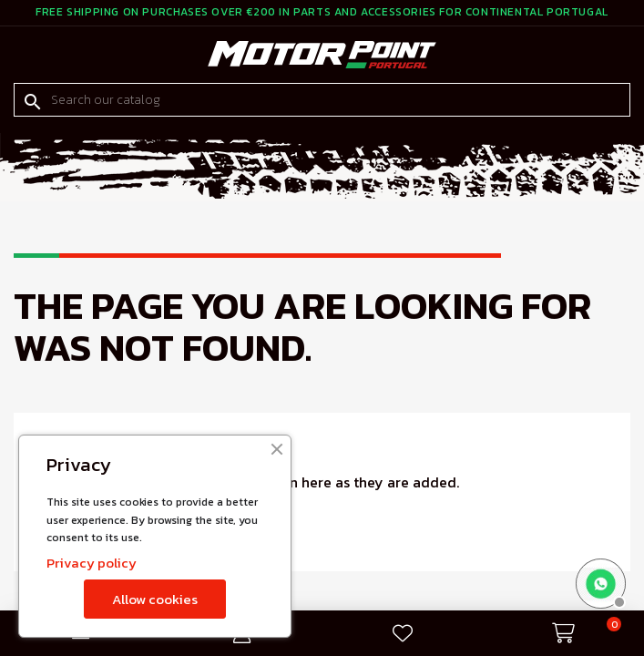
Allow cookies (155, 599)
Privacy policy (92, 563)
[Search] (322, 100)
